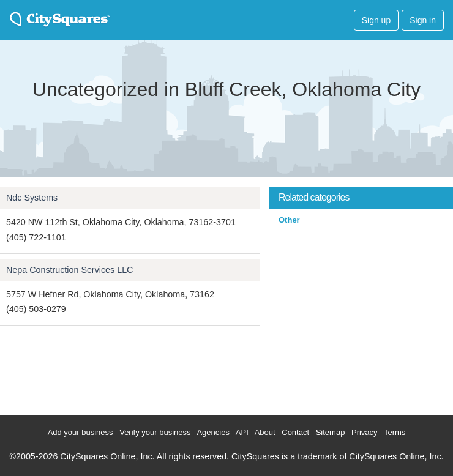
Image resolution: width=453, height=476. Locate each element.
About (265, 432)
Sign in (423, 20)
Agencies (213, 432)
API (242, 432)
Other (289, 220)
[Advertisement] (361, 318)
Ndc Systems (32, 198)
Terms (395, 432)
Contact (295, 432)
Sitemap (331, 432)
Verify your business (155, 432)
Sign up (376, 20)
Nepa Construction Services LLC (69, 270)
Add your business (80, 432)
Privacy (365, 432)
